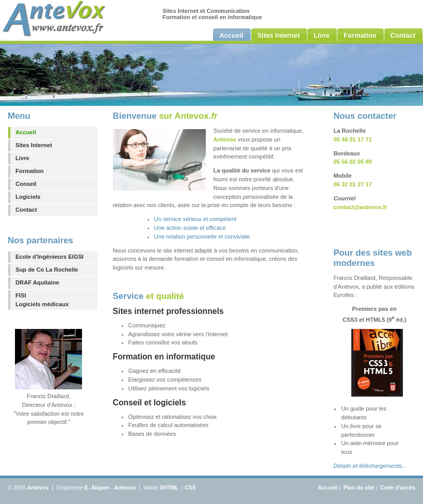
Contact (26, 210)
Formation (30, 171)
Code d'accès (398, 487)
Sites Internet (34, 145)
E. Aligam (97, 487)
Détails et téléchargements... (370, 466)
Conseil (26, 184)
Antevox (38, 487)
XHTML (169, 487)
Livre (22, 158)
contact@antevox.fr (360, 207)
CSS (190, 487)
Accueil (26, 132)
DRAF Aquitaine (37, 282)
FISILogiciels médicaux (42, 300)
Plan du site (359, 487)
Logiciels (28, 197)
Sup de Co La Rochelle (47, 270)
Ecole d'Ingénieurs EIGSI (50, 257)
